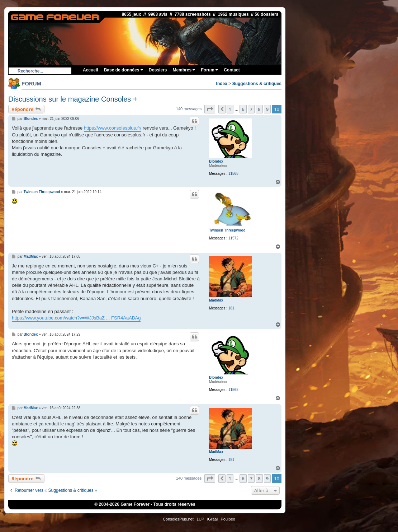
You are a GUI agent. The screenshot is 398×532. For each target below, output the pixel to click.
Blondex (216, 161)
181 (231, 308)
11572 (233, 238)
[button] (210, 109)
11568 (233, 174)
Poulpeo (228, 519)
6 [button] (243, 109)
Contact (232, 70)
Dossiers (158, 70)
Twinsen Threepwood (227, 230)
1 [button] (230, 109)
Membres (184, 70)
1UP (200, 519)
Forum (209, 70)
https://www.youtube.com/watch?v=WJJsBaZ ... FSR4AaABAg (76, 318)
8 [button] (259, 109)
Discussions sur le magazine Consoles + (73, 99)
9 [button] (267, 109)
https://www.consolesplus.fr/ (113, 128)
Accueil (91, 70)
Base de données (124, 70)
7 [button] (251, 109)
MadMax (216, 300)
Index (222, 84)
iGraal (212, 519)
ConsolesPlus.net (178, 519)
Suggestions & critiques (257, 84)
